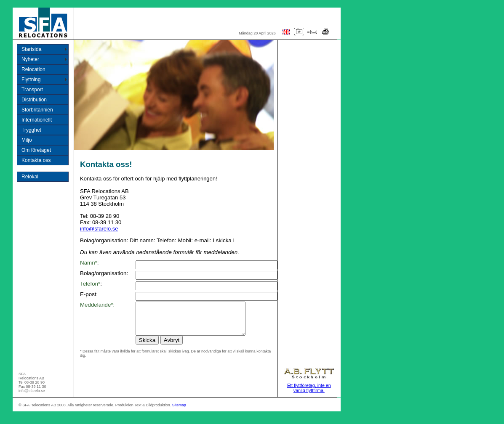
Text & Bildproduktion (152, 411)
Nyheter (30, 59)
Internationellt (37, 120)
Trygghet (31, 130)
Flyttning (31, 79)
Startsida (31, 49)
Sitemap (179, 411)
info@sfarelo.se (99, 229)
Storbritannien (37, 110)
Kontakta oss (36, 160)
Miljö (27, 140)
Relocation (33, 69)
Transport (32, 90)
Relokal (30, 177)
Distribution (34, 100)
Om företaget (36, 150)
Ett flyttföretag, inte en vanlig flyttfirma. (309, 394)
